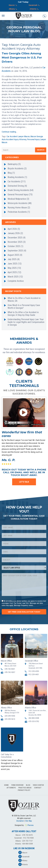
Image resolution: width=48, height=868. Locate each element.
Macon (13, 5)
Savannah (35, 5)
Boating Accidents (16, 177)
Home (6, 785)
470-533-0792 (34, 721)
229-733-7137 (27, 841)
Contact (38, 788)
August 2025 (13, 255)
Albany (13, 9)
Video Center (38, 785)
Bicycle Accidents (16, 168)
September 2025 (15, 251)
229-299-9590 (10, 716)
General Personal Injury (18, 195)
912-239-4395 (34, 671)
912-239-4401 (34, 674)
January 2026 (14, 233)
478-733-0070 (27, 835)
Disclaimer (20, 821)
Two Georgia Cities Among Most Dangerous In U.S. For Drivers (22, 58)
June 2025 (12, 264)
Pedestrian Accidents (17, 212)
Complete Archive (16, 281)
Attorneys (11, 788)
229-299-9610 (10, 719)
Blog (10, 173)
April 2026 (12, 229)
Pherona (30, 825)
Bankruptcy (13, 164)
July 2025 (12, 259)
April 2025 (12, 272)
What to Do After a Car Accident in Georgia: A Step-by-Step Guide (23, 314)
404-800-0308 (34, 718)
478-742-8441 (10, 669)
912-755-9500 (28, 838)
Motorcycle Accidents (17, 203)
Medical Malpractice (17, 199)
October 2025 (14, 246)
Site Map (29, 821)
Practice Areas (25, 788)
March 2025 (13, 277)
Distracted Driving (16, 186)
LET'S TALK (24, 482)
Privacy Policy (24, 790)
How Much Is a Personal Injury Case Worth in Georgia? (24, 307)
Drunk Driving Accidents (18, 190)
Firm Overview (17, 785)
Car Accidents (14, 181)
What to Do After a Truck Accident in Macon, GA (24, 299)
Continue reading (9, 132)
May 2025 (12, 268)
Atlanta (35, 9)
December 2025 (15, 238)
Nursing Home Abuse (17, 208)
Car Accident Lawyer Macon (18, 136)
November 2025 (15, 242)
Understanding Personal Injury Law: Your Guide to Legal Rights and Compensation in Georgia (26, 322)
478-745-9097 (10, 672)
